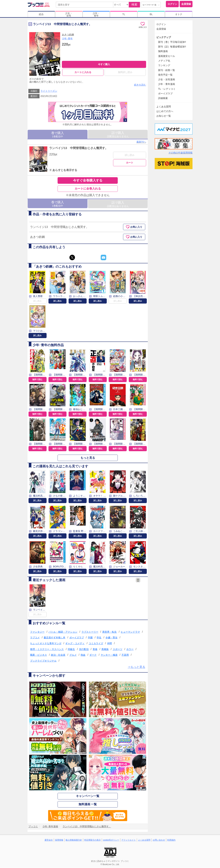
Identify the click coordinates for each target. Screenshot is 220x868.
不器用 (125, 655)
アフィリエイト (129, 840)
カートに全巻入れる (88, 189)
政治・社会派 (58, 655)
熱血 (83, 655)
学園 (90, 638)
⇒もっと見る (136, 667)
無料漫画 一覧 (88, 804)
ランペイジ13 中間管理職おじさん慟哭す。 (79, 148)
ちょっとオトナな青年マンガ (46, 643)
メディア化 (164, 61)
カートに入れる (83, 72)
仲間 (109, 643)
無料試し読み (125, 72)
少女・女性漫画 (167, 79)
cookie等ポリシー (111, 840)
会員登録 (186, 4)
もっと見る (88, 458)
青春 (95, 649)
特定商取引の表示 (92, 840)
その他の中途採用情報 (180, 153)
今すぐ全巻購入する (88, 181)
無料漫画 (163, 51)
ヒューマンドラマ (130, 632)
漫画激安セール (167, 56)
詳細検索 (163, 98)
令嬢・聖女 (112, 638)
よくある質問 (164, 107)
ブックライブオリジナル (43, 661)
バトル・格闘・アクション (63, 632)
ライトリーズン (49, 91)
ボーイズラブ (77, 638)
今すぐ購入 (104, 64)
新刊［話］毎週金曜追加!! (172, 47)
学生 (99, 638)
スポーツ (118, 649)
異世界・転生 (109, 632)
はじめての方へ (165, 111)
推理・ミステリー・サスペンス (47, 649)
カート (130, 163)
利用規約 (171, 840)
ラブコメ (35, 638)
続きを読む (140, 85)
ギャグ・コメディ (75, 643)
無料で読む (37, 380)
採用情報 (59, 840)
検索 (134, 5)
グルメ (73, 655)
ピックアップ (164, 37)
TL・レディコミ (167, 89)
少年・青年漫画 (167, 84)
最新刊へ (141, 142)
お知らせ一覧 (164, 116)
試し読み (130, 155)
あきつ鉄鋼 (68, 35)
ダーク (93, 655)
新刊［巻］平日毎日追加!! (172, 42)
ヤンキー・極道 (109, 655)
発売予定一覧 (165, 75)
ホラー (130, 649)
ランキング (164, 65)
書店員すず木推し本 (54, 638)
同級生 (71, 649)
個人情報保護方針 (74, 840)
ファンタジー (37, 632)
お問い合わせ (159, 840)
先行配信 (84, 649)
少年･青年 (67, 39)
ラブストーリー (90, 632)
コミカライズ (96, 643)
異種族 (105, 649)
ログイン (172, 4)
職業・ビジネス (38, 655)
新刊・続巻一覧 (167, 70)
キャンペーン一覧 (88, 796)
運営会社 (49, 840)
